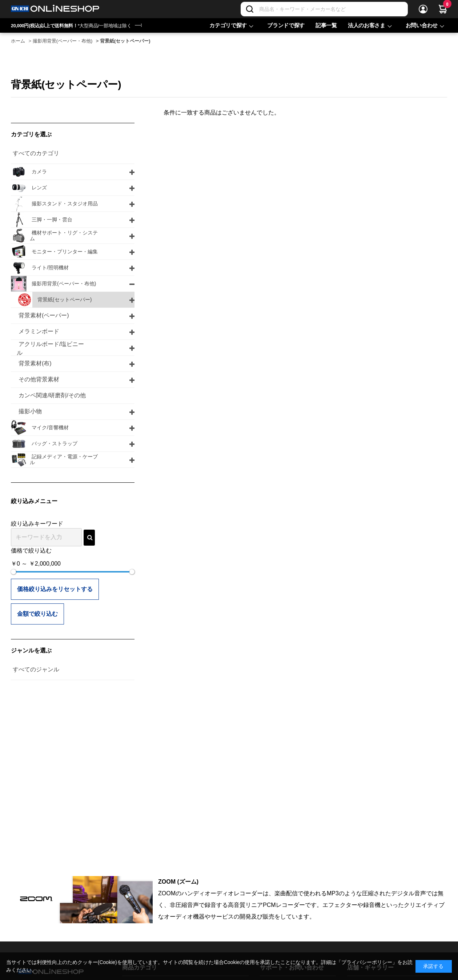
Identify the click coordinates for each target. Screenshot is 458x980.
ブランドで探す (286, 25)
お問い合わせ (422, 25)
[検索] (250, 9)
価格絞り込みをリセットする (55, 589)
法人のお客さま (367, 25)
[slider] (13, 572)
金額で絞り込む (37, 614)
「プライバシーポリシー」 (367, 962)
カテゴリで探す (228, 25)
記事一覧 (326, 25)
